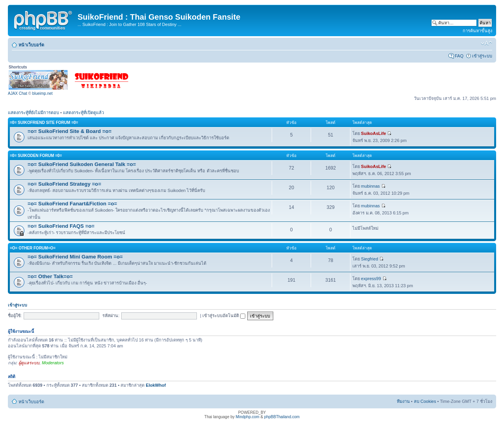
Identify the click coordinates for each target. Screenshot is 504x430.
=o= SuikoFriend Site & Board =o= (69, 131)
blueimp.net (43, 93)
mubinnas (371, 186)
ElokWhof (156, 385)
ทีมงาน (403, 401)
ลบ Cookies (425, 401)
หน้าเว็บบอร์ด (31, 45)
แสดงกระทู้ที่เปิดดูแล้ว (83, 113)
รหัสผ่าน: (111, 316)
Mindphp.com (248, 417)
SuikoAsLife (374, 133)
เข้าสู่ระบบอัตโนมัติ (224, 316)
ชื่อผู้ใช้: (15, 316)
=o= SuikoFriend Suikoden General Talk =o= (82, 164)
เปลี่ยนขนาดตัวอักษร (486, 43)
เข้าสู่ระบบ (482, 56)
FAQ (459, 56)
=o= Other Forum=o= (33, 248)
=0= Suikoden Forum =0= (36, 156)
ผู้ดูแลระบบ (29, 363)
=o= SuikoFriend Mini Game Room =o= (75, 257)
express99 (371, 279)
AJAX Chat (18, 93)
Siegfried (370, 259)
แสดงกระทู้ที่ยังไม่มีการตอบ (33, 113)
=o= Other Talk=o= (50, 276)
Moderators (53, 363)
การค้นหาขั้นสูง (477, 31)
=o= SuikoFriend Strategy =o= (64, 184)
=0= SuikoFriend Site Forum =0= (44, 123)
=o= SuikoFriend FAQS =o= (61, 226)
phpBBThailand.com (282, 417)
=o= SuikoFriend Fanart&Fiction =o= (72, 204)
